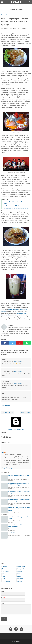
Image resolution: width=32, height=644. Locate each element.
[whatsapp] (27, 343)
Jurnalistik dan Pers (14, 533)
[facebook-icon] (11, 629)
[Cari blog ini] (30, 2)
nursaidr (16, 2)
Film (3, 574)
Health (4, 579)
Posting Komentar (6, 405)
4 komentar (25, 28)
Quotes (19, 576)
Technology (20, 579)
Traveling (19, 581)
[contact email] (13, 600)
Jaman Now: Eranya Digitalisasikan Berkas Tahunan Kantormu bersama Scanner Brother (19, 509)
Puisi (18, 574)
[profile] (4, 449)
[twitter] (12, 343)
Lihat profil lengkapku (7, 468)
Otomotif (19, 571)
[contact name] (13, 594)
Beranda (16, 636)
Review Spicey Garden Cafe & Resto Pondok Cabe (17, 208)
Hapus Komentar (18, 361)
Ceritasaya (5, 566)
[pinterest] (20, 343)
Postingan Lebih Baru (8, 413)
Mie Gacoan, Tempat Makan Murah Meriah (15, 206)
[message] (16, 609)
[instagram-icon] (21, 629)
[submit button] (4, 619)
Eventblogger (5, 571)
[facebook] (5, 343)
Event (3, 569)
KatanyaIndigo (21, 566)
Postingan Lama (25, 413)
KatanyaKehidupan (22, 569)
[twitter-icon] (16, 629)
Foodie (4, 576)
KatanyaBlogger (6, 581)
